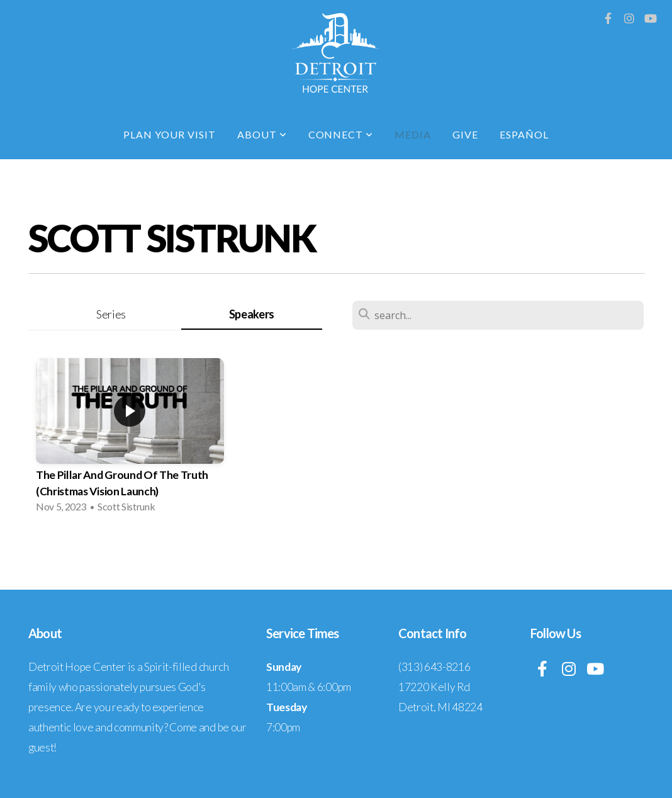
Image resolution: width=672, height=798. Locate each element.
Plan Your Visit (169, 134)
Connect (341, 134)
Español (524, 134)
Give (465, 134)
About (262, 134)
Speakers (252, 314)
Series (111, 314)
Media (413, 134)
